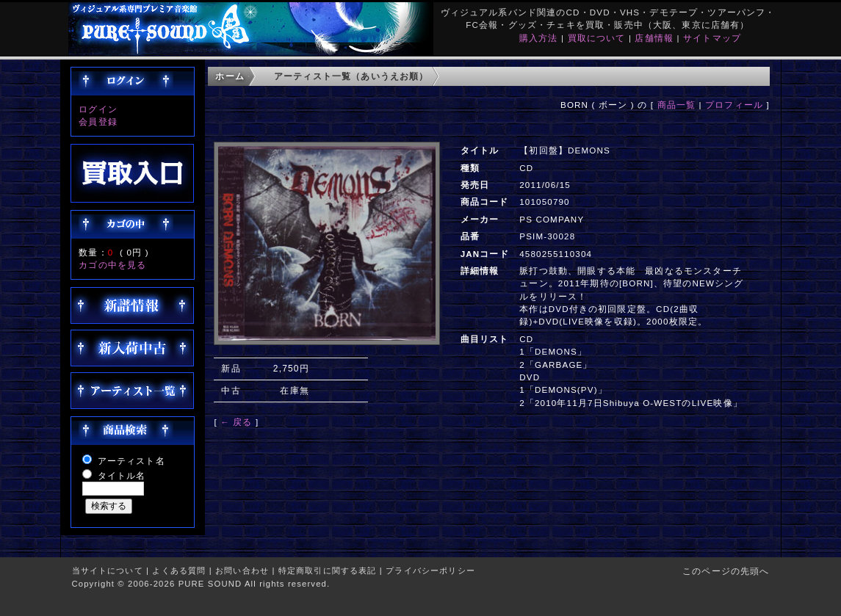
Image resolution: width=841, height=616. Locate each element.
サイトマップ (712, 38)
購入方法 (539, 38)
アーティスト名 (131, 461)
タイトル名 (122, 475)
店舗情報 (654, 38)
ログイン (98, 109)
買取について (597, 38)
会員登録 (98, 122)
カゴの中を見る (112, 265)
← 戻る (236, 422)
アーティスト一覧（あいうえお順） (351, 76)
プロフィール (734, 105)
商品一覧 (677, 105)
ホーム (230, 76)
